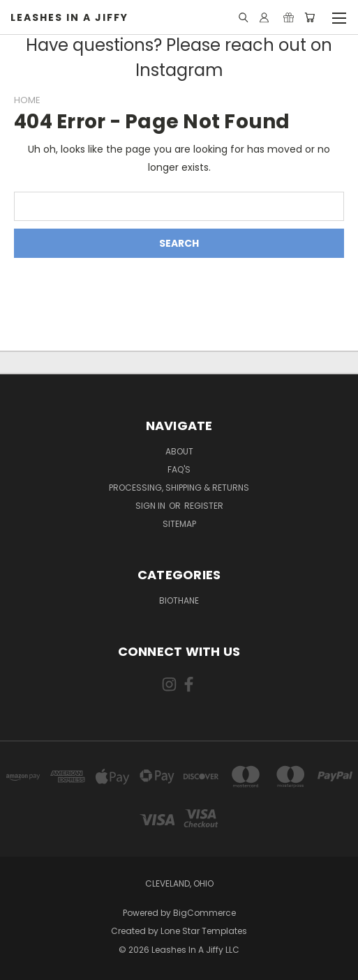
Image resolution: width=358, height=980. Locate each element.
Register (204, 506)
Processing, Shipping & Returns (179, 488)
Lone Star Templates (204, 931)
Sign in (151, 506)
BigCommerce (204, 913)
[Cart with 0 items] (309, 17)
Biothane (179, 600)
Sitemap (179, 524)
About (179, 451)
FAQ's (179, 469)
